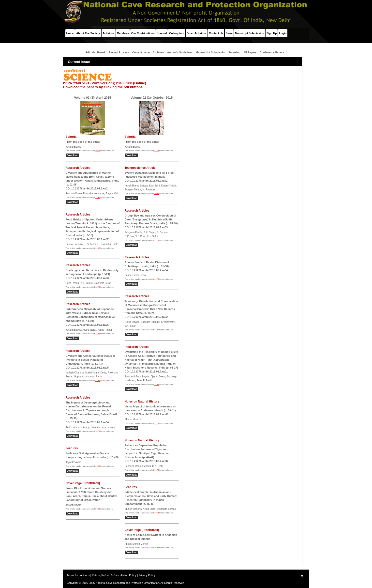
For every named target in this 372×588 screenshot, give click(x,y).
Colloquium (177, 33)
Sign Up (272, 33)
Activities (109, 33)
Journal (162, 33)
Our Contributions (143, 33)
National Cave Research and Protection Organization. (128, 583)
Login (283, 33)
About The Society (88, 33)
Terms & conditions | (79, 575)
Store (229, 33)
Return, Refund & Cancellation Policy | (115, 575)
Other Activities (197, 33)
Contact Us (216, 33)
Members (123, 33)
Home (70, 33)
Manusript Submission (250, 33)
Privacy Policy (147, 575)
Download (73, 155)
